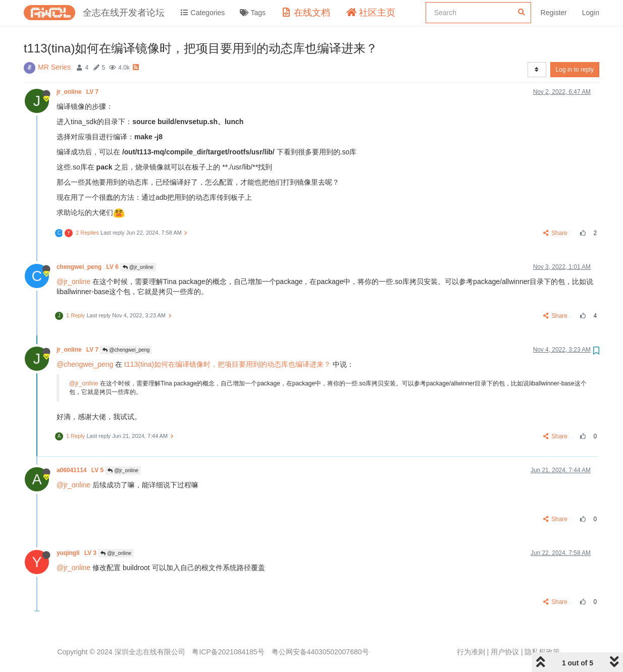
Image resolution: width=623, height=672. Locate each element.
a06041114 (81, 470)
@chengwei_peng (126, 350)
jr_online (78, 92)
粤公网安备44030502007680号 (320, 652)
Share (556, 233)
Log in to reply (575, 70)
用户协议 (505, 652)
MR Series (54, 67)
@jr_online (138, 267)
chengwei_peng (88, 267)
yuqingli (77, 553)
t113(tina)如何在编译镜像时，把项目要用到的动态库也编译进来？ (227, 364)
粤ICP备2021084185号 (228, 652)
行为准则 (471, 652)
